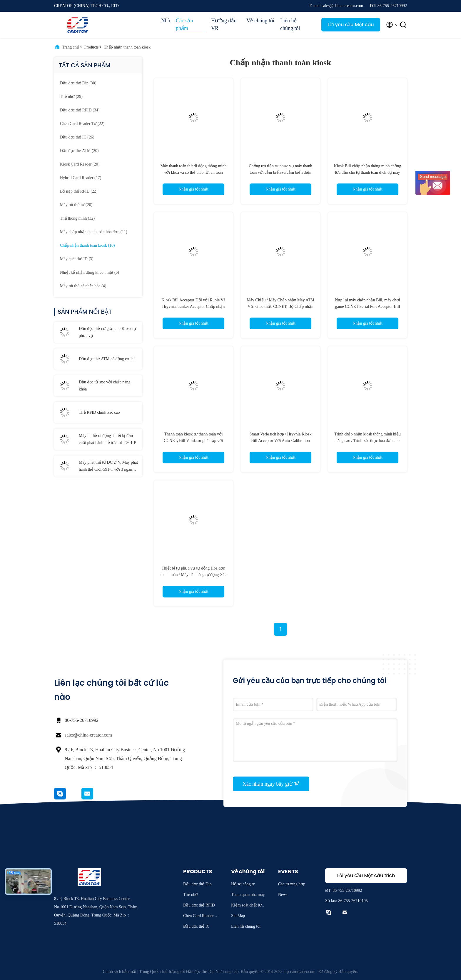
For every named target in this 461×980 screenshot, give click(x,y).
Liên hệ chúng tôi (290, 24)
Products (92, 47)
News (283, 895)
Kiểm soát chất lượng (249, 906)
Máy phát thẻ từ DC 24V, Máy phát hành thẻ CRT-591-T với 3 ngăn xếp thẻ (108, 467)
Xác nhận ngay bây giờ (271, 784)
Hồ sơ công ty (243, 884)
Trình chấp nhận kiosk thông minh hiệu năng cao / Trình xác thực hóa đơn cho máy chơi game (368, 441)
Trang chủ (71, 47)
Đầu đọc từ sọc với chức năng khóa (105, 386)
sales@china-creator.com (88, 735)
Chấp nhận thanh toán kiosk (127, 47)
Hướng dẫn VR (224, 24)
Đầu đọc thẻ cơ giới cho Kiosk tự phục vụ (107, 332)
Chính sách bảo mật (119, 972)
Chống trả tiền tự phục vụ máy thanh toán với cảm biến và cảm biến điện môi (280, 172)
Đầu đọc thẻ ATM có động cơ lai (107, 359)
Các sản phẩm (184, 24)
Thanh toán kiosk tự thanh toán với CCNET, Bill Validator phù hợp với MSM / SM (193, 441)
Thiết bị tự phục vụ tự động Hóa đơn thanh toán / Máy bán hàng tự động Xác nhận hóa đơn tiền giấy (194, 575)
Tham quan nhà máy (248, 895)
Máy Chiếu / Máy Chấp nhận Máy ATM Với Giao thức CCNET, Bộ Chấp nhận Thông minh (280, 307)
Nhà (166, 21)
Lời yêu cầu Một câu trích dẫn (351, 26)
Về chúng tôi (260, 21)
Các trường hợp (292, 884)
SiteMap (238, 916)
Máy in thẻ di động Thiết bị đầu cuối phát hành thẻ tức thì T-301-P (107, 439)
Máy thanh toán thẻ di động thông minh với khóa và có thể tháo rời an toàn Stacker (194, 172)
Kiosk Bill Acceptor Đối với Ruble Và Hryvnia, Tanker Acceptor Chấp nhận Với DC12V (193, 307)
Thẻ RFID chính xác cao (99, 412)
